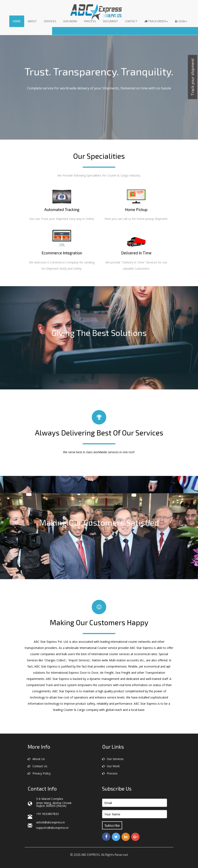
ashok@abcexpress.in (51, 822)
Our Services (113, 759)
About (32, 21)
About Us (36, 759)
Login (181, 21)
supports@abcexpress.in (52, 828)
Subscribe (112, 825)
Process (90, 21)
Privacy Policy (39, 773)
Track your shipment (193, 77)
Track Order (156, 21)
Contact (131, 21)
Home (17, 21)
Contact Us (38, 766)
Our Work (70, 21)
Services (50, 21)
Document (110, 21)
